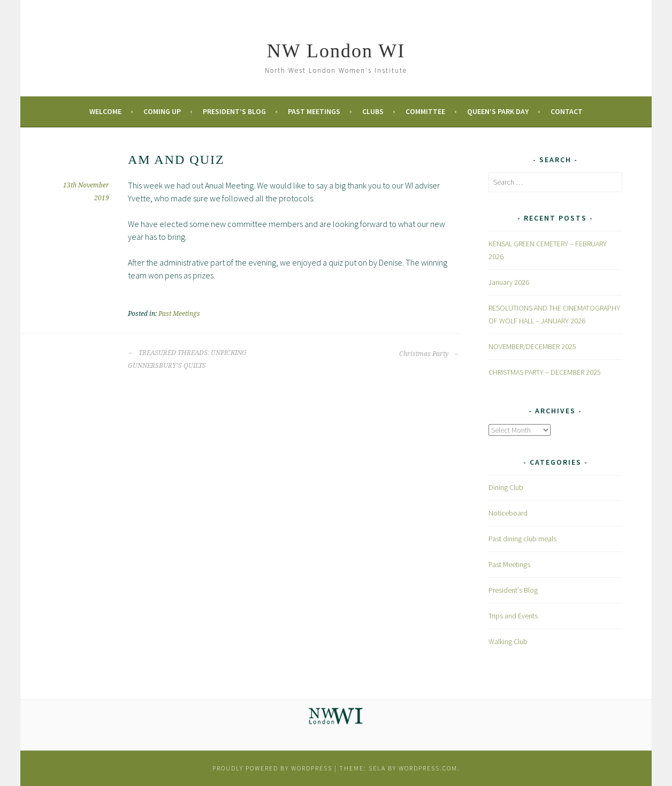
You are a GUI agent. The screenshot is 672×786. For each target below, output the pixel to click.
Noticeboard (508, 513)
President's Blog (513, 590)
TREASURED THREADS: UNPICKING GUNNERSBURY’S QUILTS (187, 359)
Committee (425, 111)
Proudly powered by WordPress (272, 768)
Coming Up (162, 111)
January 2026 (509, 282)
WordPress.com (428, 768)
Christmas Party (429, 354)
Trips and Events (513, 616)
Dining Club (506, 487)
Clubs (373, 111)
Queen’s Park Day (498, 111)
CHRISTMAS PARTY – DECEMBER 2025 (545, 372)
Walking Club (508, 641)
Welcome (105, 111)
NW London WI (336, 51)
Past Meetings (314, 111)
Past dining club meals (522, 539)
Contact (567, 111)
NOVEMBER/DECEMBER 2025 (532, 346)
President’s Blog (234, 111)
